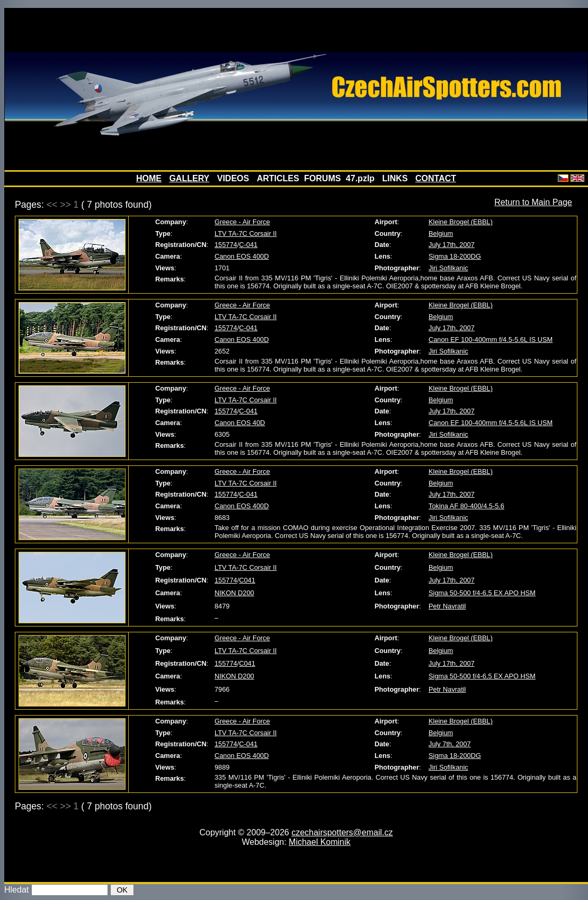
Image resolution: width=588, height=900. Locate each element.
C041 (247, 580)
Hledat (16, 890)
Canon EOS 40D (240, 423)
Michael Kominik (319, 842)
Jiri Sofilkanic (448, 268)
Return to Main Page (533, 202)
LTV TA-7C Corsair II (246, 233)
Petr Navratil (447, 606)
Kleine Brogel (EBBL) (461, 222)
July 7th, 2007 (450, 744)
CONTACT (436, 178)
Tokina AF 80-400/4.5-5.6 (466, 506)
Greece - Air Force (242, 222)
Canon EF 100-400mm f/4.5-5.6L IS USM (491, 339)
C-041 (248, 245)
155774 (226, 245)
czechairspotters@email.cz (342, 832)
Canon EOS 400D (242, 256)
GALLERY (189, 178)
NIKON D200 (234, 593)
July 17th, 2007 (452, 245)
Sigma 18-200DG (455, 256)
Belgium (441, 233)
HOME (149, 178)
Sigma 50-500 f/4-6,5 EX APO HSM (482, 593)
